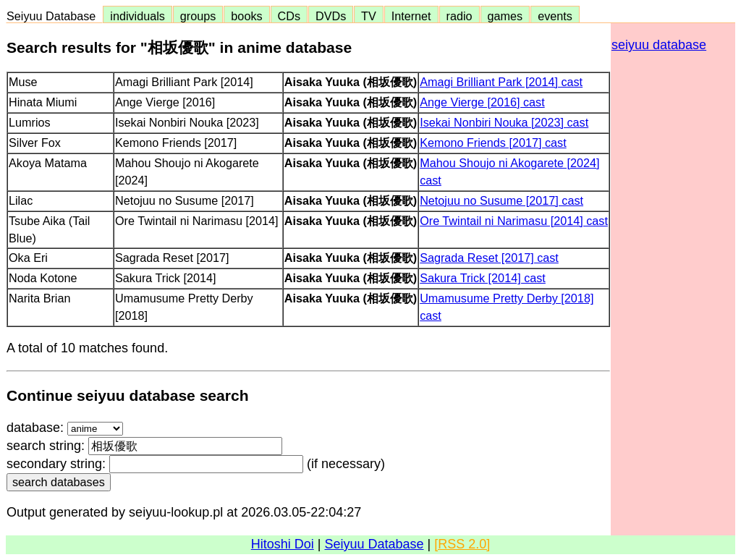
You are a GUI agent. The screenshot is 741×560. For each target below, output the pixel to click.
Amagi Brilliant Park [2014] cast (501, 82)
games (505, 16)
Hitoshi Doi (283, 544)
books (246, 16)
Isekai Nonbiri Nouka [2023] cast (504, 122)
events (555, 16)
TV (368, 16)
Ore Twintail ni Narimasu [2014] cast (514, 221)
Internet (411, 16)
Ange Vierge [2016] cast (482, 102)
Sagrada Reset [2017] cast (489, 258)
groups (198, 16)
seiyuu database (659, 45)
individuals (137, 16)
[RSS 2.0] (462, 544)
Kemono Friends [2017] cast (493, 143)
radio (460, 16)
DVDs (331, 16)
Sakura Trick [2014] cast (483, 278)
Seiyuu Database (54, 16)
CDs (289, 16)
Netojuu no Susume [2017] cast (501, 200)
